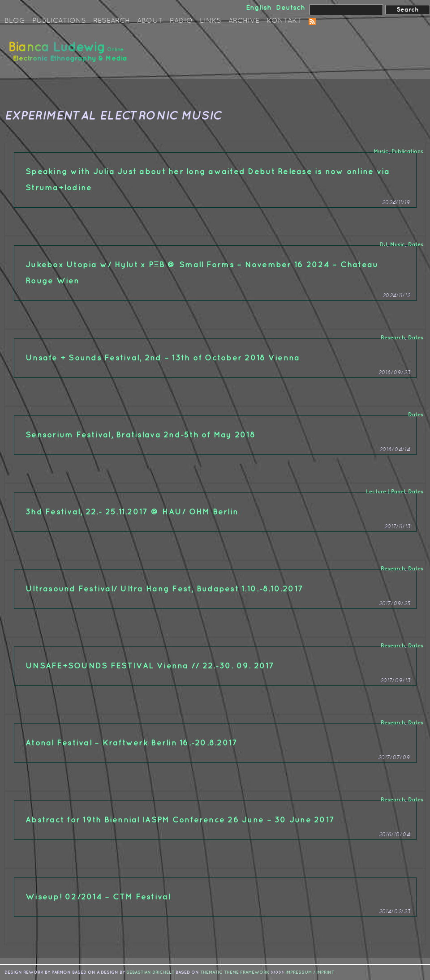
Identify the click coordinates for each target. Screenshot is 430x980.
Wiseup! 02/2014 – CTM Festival (98, 897)
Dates (416, 245)
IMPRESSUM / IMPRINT (310, 972)
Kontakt (284, 21)
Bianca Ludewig (69, 55)
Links (211, 21)
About (150, 21)
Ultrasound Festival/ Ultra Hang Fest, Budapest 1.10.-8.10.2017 (164, 589)
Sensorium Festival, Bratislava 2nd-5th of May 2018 (140, 435)
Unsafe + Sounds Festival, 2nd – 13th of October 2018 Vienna (163, 358)
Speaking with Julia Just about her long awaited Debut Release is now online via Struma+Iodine (208, 180)
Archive (244, 21)
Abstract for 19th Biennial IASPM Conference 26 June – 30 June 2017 (180, 820)
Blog (15, 21)
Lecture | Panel (385, 492)
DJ (383, 245)
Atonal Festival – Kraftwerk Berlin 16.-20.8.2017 (131, 743)
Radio (181, 21)
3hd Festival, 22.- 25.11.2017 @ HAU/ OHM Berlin (132, 512)
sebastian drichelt (150, 972)
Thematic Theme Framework (235, 972)
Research (112, 21)
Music (381, 152)
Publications (59, 21)
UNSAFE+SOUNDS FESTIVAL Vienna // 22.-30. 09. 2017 (150, 666)
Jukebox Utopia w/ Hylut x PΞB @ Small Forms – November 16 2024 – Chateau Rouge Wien (202, 273)
